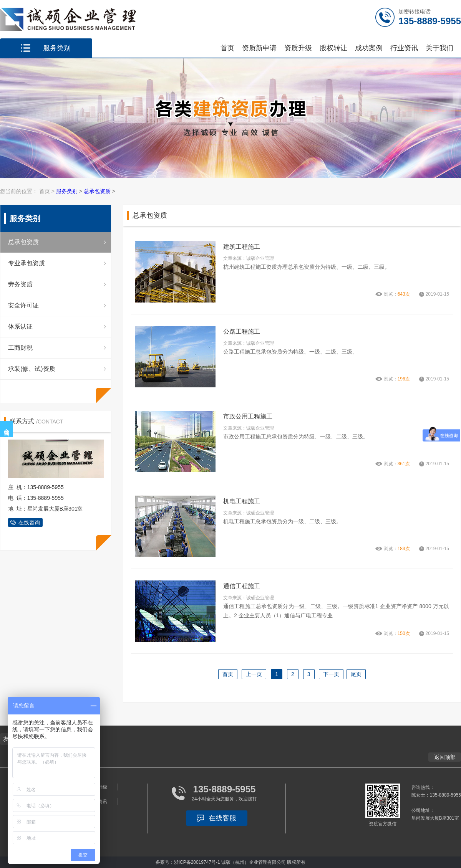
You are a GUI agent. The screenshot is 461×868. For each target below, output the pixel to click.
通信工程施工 (242, 586)
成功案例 (369, 48)
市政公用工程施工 (248, 416)
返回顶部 (445, 757)
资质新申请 (259, 48)
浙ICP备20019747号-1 (197, 862)
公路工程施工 (242, 331)
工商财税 (20, 348)
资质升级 (298, 48)
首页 (227, 48)
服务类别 (67, 191)
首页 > (48, 191)
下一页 (331, 674)
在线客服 (222, 818)
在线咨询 (29, 522)
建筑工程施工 (242, 247)
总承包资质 (97, 191)
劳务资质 (20, 284)
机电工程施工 (242, 501)
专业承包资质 (27, 263)
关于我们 (439, 48)
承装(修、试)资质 (32, 369)
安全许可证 (23, 305)
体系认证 (20, 327)
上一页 (254, 674)
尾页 (356, 674)
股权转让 (333, 48)
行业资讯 (404, 48)
